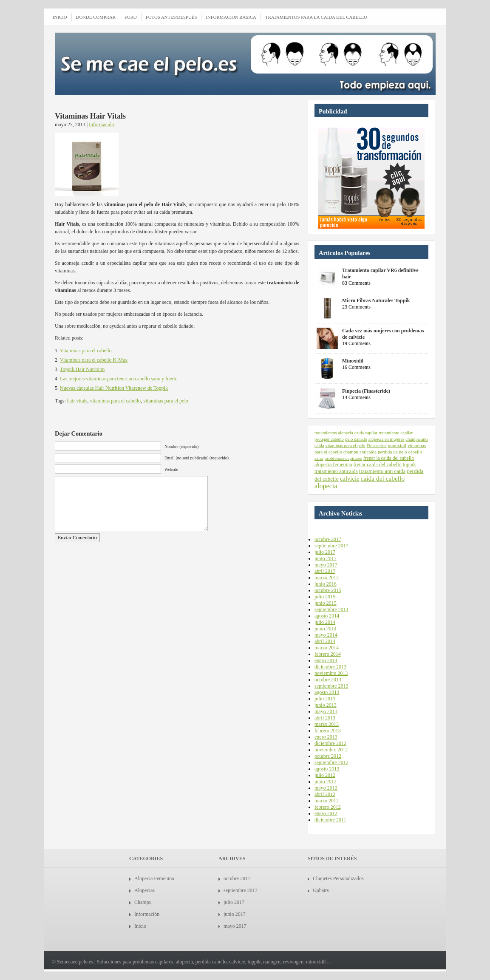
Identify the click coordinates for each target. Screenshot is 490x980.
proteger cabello (329, 439)
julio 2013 (325, 699)
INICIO (60, 17)
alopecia (326, 486)
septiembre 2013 (331, 686)
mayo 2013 (326, 711)
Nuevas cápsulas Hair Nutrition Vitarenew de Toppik (114, 388)
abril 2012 (325, 794)
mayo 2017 (326, 565)
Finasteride (376, 446)
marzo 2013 (327, 724)
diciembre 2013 (330, 667)
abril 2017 (325, 571)
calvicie (350, 479)
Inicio (140, 926)
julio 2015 (325, 597)
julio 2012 (325, 775)
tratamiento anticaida (336, 471)
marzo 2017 (327, 578)
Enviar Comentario (77, 538)
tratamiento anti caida (382, 471)
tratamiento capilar (396, 433)
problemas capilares (343, 458)
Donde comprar (96, 17)
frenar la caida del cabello (389, 458)
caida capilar (366, 433)
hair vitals (77, 401)
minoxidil (397, 445)
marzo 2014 (327, 648)
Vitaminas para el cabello (86, 351)
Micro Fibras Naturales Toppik (376, 300)
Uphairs (321, 890)
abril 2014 (325, 641)
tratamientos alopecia (334, 433)
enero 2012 (326, 813)
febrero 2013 (328, 731)
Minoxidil (353, 361)
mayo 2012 (326, 788)
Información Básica (231, 17)
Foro (131, 17)
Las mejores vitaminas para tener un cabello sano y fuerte (119, 379)
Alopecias (144, 890)
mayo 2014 (326, 635)
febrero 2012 (328, 807)
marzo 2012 (327, 801)
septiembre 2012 (331, 762)
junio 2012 (326, 782)
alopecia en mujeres (387, 439)
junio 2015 (326, 603)
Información (101, 125)
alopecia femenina (333, 465)
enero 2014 (326, 660)
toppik (409, 465)
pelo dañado (356, 439)
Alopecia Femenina (154, 878)
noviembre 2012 (331, 750)
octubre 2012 (328, 756)
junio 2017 (326, 558)
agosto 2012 (327, 769)
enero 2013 (326, 737)
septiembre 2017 (331, 546)
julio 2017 (325, 552)
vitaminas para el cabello (115, 401)
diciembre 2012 (330, 743)
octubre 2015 (328, 590)
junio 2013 (326, 705)
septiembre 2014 (331, 609)
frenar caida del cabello (377, 465)
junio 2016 (326, 584)
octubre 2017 (328, 539)
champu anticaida (360, 452)
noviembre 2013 (331, 673)
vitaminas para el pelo (166, 401)
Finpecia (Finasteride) (366, 391)
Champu (143, 902)
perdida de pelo (392, 452)
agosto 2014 (327, 616)
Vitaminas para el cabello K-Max (94, 360)
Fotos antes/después (171, 17)
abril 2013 (325, 718)
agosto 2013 (327, 692)
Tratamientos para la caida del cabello (316, 17)
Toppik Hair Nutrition (82, 369)
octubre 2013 (328, 680)
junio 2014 (326, 629)
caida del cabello (383, 478)
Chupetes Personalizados (338, 878)
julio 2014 (325, 622)
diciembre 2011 (330, 820)
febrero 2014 (328, 654)
